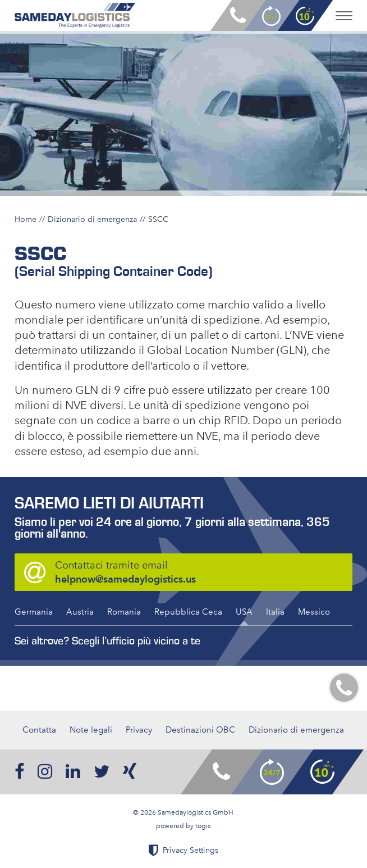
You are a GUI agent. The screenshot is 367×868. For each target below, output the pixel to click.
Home (26, 219)
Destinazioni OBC (200, 730)
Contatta (39, 730)
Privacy (139, 730)
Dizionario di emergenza (92, 219)
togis (203, 826)
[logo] (75, 15)
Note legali (91, 730)
